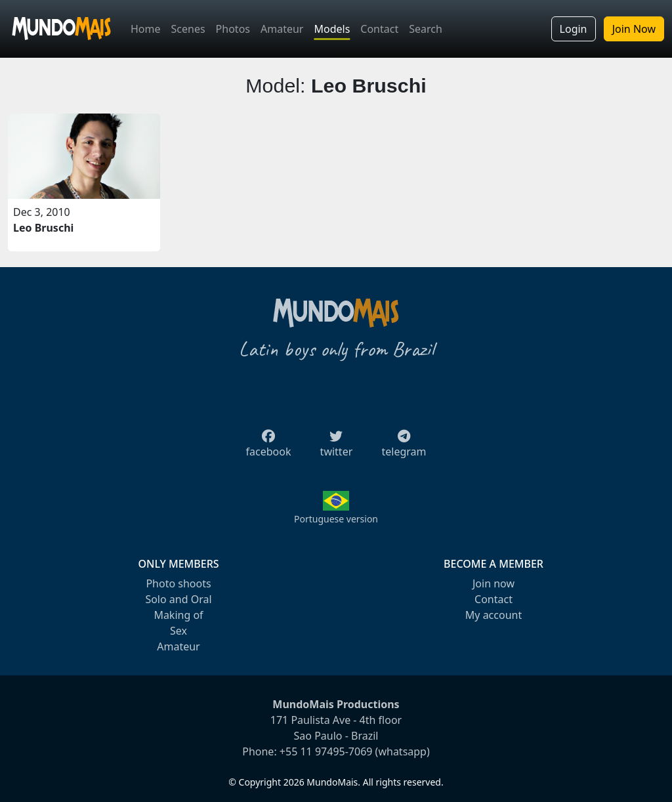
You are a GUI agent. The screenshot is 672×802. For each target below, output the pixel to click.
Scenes (188, 29)
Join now (493, 583)
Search (426, 29)
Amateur (282, 29)
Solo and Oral (178, 599)
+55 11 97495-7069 (326, 751)
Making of (178, 615)
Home (146, 29)
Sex (178, 631)
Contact (379, 29)
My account (493, 615)
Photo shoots (178, 583)
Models (332, 29)
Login (574, 29)
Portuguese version (336, 519)
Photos (233, 29)
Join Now (634, 29)
